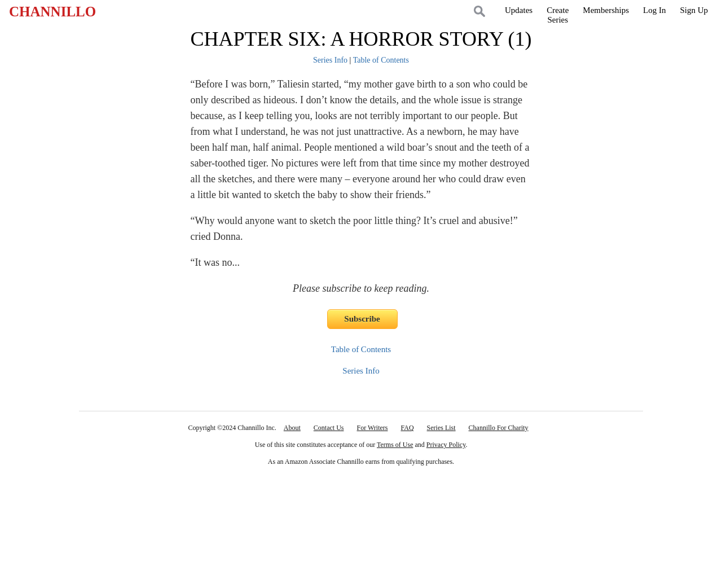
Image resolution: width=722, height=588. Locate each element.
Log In (654, 10)
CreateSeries (558, 15)
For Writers (373, 428)
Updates (519, 10)
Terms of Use (395, 445)
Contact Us (329, 428)
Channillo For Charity (499, 428)
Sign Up (694, 10)
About (292, 428)
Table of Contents (381, 60)
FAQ (407, 428)
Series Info (330, 60)
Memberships (606, 10)
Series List (441, 428)
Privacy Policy (446, 445)
